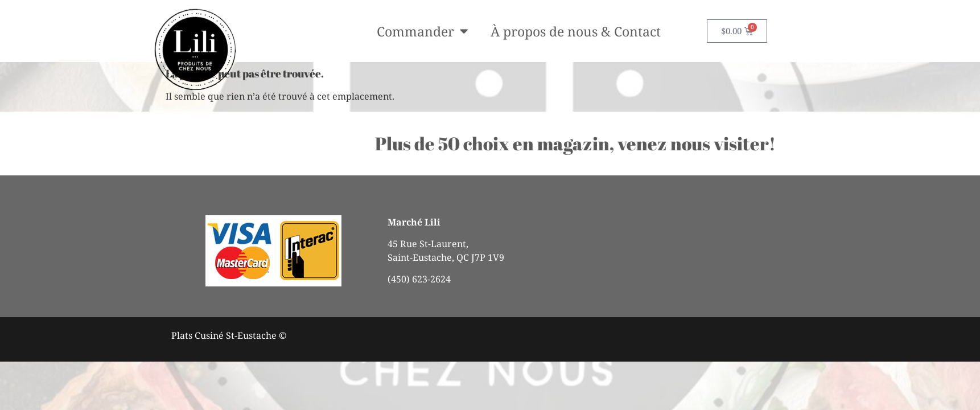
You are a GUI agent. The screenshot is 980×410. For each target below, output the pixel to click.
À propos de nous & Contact (576, 31)
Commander (422, 31)
